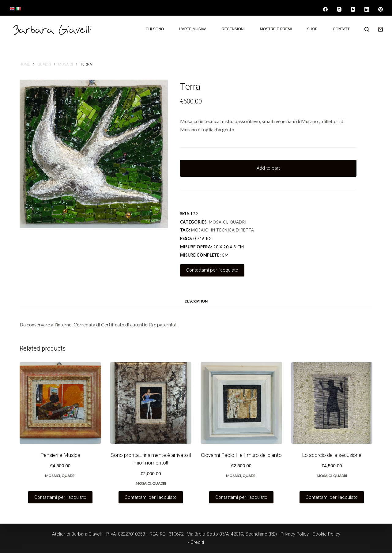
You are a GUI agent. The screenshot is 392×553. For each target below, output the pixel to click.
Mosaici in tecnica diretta (223, 230)
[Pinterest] (381, 9)
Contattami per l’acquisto (212, 270)
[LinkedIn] (367, 9)
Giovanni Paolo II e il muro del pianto (241, 455)
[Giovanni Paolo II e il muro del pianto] (241, 403)
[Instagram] (339, 9)
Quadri (238, 222)
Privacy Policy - (296, 534)
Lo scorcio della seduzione (332, 455)
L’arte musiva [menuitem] (193, 29)
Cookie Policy (326, 534)
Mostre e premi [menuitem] (276, 29)
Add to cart (268, 168)
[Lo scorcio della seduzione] (332, 403)
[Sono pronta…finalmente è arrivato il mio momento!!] (151, 403)
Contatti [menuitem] (342, 29)
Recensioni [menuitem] (233, 29)
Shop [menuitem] (312, 29)
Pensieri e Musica (60, 455)
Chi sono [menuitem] (155, 29)
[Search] (367, 29)
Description (196, 301)
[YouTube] (353, 9)
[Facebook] (325, 9)
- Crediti (196, 542)
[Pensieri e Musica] (60, 403)
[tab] (196, 301)
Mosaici (218, 222)
